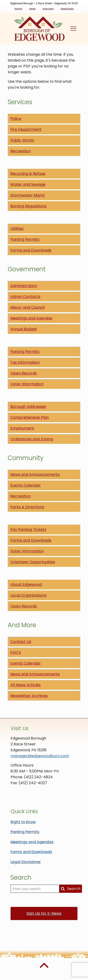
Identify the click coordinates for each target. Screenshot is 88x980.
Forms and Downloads (31, 250)
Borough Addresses (28, 407)
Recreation (21, 151)
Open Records (24, 373)
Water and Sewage (28, 184)
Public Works (22, 140)
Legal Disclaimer (26, 862)
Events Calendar (26, 485)
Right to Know (23, 822)
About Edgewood (26, 584)
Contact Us (21, 642)
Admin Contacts (25, 297)
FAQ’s (16, 652)
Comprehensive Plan (30, 417)
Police (16, 119)
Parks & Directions (27, 507)
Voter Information (27, 384)
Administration (24, 286)
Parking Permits (25, 239)
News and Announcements (35, 474)
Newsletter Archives (29, 696)
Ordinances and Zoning (32, 439)
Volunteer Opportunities (33, 562)
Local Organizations (28, 595)
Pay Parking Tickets (28, 529)
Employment (22, 428)
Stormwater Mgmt (28, 195)
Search (71, 889)
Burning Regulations (28, 206)
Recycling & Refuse (28, 174)
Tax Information (25, 362)
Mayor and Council (27, 307)
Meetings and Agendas (31, 318)
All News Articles (25, 685)
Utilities (17, 229)
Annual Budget (24, 329)
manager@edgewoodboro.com (40, 756)
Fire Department (26, 129)
